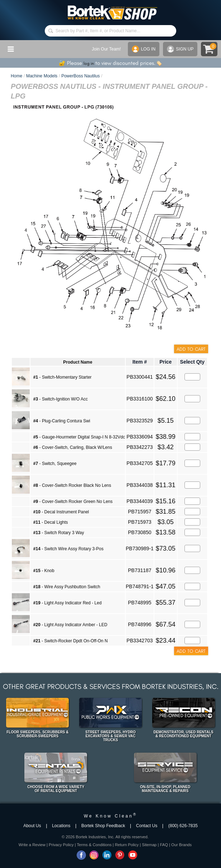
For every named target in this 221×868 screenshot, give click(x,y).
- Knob (44, 571)
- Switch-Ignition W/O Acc (61, 399)
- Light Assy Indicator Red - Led (68, 603)
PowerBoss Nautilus (80, 76)
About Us (32, 826)
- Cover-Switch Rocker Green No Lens (73, 502)
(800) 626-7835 (183, 826)
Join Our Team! (106, 49)
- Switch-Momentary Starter (63, 377)
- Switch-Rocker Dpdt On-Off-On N (71, 641)
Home (16, 76)
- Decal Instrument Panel (61, 512)
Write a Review (32, 845)
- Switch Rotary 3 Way (59, 533)
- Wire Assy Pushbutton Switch (67, 587)
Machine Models (42, 76)
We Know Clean (110, 816)
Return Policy (127, 845)
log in (89, 63)
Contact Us (147, 826)
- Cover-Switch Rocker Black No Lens (72, 485)
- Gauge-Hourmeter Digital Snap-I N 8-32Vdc (79, 437)
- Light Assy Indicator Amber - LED (70, 625)
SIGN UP (180, 49)
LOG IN (144, 49)
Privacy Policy (61, 845)
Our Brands (181, 845)
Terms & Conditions (94, 845)
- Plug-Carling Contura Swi (62, 421)
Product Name (78, 362)
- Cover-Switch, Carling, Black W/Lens (73, 447)
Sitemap (149, 845)
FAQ (164, 845)
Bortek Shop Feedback (103, 826)
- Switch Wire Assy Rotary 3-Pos (68, 549)
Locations (61, 826)
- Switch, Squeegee (55, 464)
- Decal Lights (51, 522)
